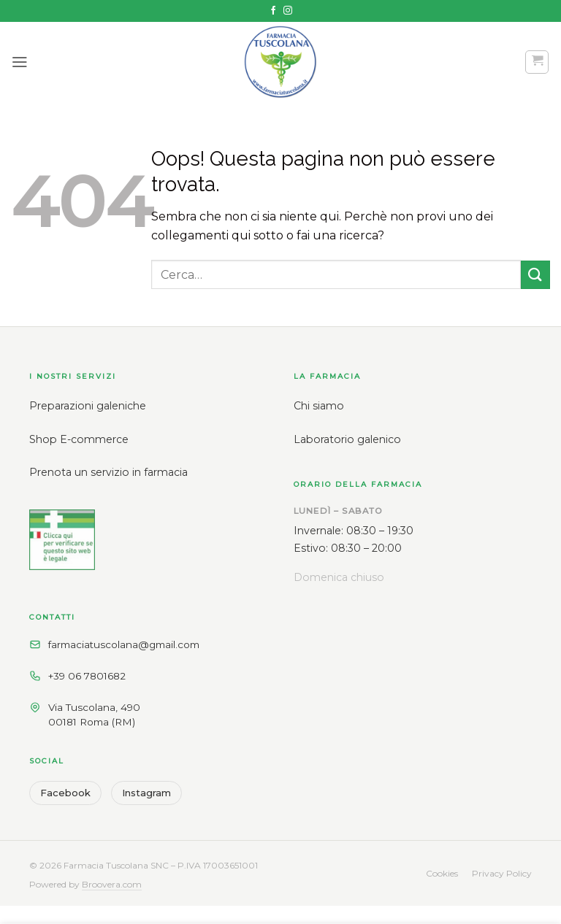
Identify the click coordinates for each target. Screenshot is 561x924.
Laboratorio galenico (347, 439)
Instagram (146, 793)
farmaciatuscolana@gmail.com (124, 644)
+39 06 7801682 (87, 676)
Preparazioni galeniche (88, 406)
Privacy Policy (502, 873)
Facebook (65, 793)
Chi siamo (319, 406)
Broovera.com (112, 884)
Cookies (442, 873)
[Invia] (535, 275)
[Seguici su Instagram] (288, 11)
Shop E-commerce (79, 439)
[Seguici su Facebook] (273, 11)
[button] (20, 62)
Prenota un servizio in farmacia (108, 472)
